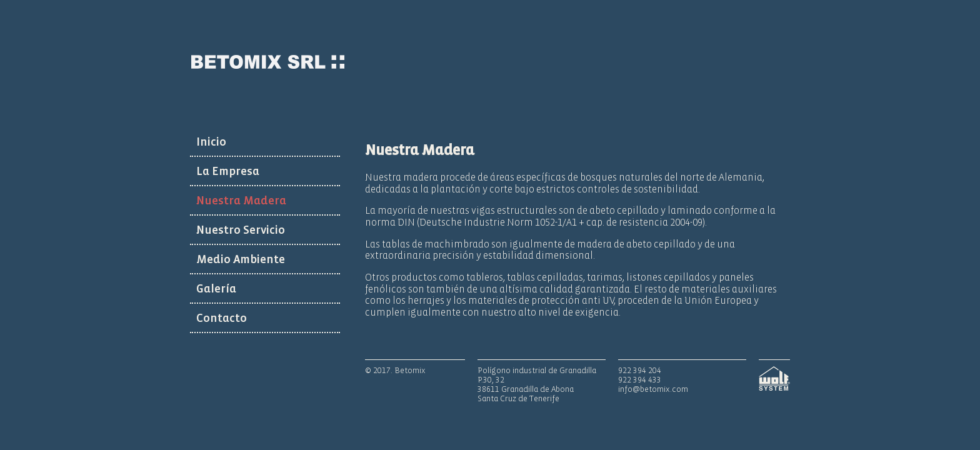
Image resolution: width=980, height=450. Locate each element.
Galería (216, 289)
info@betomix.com (653, 389)
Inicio (211, 142)
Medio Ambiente (241, 259)
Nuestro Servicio (241, 230)
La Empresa (228, 171)
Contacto (222, 318)
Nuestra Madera (241, 201)
